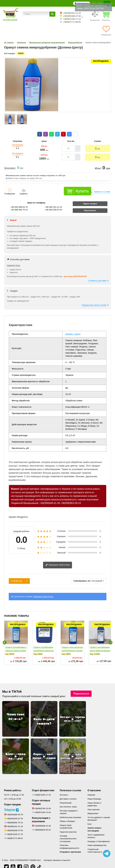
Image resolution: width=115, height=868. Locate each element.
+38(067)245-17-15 (15, 828)
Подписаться (81, 688)
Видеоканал (93, 807)
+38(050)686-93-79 (15, 809)
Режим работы (13, 784)
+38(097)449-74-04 (42, 806)
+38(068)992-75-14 (15, 817)
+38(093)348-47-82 (15, 824)
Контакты (64, 789)
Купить (82, 185)
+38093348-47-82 (72, 16)
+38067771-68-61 (72, 22)
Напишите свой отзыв (58, 559)
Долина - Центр (73, 328)
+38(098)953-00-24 (71, 497)
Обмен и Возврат (68, 815)
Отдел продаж (13, 799)
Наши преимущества (97, 839)
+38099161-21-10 (72, 13)
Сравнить (24, 188)
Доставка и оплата (68, 793)
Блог (90, 818)
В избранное (10, 188)
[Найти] (52, 14)
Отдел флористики (43, 784)
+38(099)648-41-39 (50, 497)
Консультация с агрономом (41, 814)
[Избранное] (106, 31)
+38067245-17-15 (72, 19)
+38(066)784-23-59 (42, 803)
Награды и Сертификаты (99, 835)
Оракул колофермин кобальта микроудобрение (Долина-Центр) (16, 645)
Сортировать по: (82, 575)
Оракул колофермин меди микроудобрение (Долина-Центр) (100, 645)
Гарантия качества (68, 826)
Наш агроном (93, 804)
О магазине (94, 784)
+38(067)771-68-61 (15, 832)
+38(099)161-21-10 (15, 820)
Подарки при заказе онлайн (94, 299)
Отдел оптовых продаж (41, 796)
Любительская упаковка (70, 811)
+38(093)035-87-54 (15, 813)
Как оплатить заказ (68, 801)
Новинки (91, 789)
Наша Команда (94, 793)
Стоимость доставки (97, 275)
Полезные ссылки (70, 784)
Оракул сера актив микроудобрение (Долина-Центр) (72, 645)
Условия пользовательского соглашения (68, 833)
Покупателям (66, 797)
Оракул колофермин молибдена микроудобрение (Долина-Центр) (44, 646)
